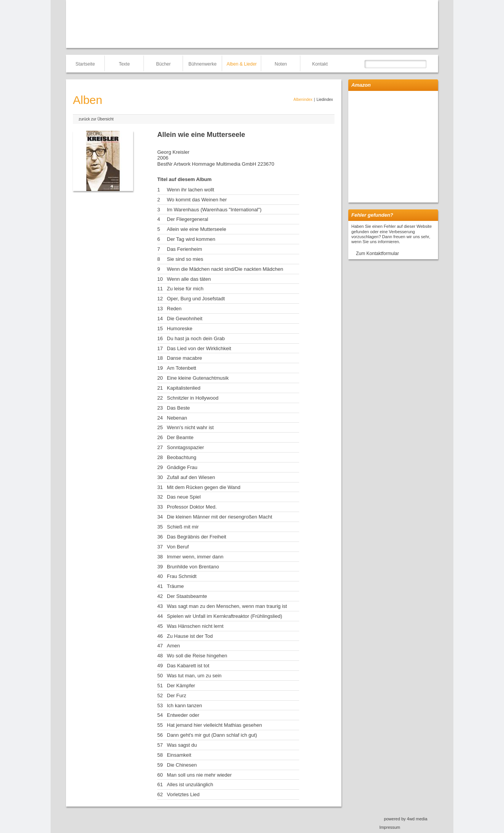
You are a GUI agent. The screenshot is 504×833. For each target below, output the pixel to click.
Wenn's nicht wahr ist (190, 427)
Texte (124, 64)
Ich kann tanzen (184, 705)
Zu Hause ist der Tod (190, 636)
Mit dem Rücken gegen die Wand (204, 487)
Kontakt (320, 64)
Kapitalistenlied (184, 388)
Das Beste (178, 408)
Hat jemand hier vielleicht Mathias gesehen (214, 725)
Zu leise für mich (185, 289)
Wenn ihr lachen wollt (190, 190)
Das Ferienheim (184, 249)
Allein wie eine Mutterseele (197, 229)
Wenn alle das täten (189, 279)
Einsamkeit (179, 755)
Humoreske (180, 328)
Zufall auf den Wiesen (191, 477)
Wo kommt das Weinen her (197, 200)
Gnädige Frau (182, 467)
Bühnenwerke (202, 64)
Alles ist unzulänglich (190, 784)
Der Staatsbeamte (187, 596)
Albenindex (303, 100)
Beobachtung (182, 457)
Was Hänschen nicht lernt (195, 626)
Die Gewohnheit (185, 319)
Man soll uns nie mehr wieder (199, 775)
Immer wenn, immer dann (195, 557)
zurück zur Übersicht (96, 119)
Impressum (390, 827)
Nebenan (177, 418)
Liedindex (325, 100)
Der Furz (177, 696)
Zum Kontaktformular (377, 254)
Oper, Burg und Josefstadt (196, 299)
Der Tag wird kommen (191, 239)
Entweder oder (183, 715)
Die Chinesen (182, 765)
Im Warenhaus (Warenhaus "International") (214, 210)
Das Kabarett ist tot (188, 666)
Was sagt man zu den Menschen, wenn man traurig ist (227, 606)
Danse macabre (184, 358)
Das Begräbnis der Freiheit (197, 537)
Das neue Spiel (184, 497)
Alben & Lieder (242, 64)
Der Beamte (180, 437)
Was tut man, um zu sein (194, 676)
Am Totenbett (181, 368)
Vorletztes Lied (183, 794)
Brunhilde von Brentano (193, 567)
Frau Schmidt (182, 576)
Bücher (163, 64)
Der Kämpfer (181, 686)
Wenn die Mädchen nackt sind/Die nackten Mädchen (225, 269)
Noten (281, 64)
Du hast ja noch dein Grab (196, 338)
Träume (175, 586)
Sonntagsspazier (185, 447)
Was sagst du (182, 745)
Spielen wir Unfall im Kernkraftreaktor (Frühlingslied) (225, 616)
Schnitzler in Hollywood (193, 398)
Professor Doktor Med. (192, 507)
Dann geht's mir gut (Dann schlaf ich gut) (212, 735)
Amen (173, 646)
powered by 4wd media (406, 819)
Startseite (85, 64)
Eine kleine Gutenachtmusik (198, 378)
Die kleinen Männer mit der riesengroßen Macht (220, 517)
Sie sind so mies (185, 259)
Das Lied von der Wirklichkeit (199, 348)
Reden (174, 309)
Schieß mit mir (183, 527)
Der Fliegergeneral (188, 219)
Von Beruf (178, 547)
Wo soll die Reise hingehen (197, 656)
